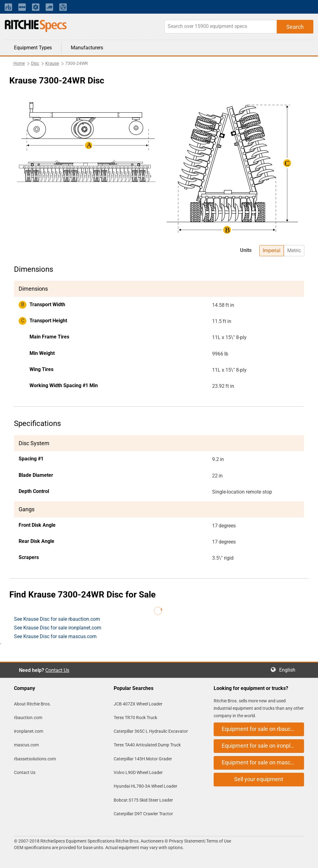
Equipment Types (33, 48)
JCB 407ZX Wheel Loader (138, 704)
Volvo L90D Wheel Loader (138, 772)
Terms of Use (218, 841)
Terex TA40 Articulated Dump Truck (147, 745)
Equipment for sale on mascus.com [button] (263, 762)
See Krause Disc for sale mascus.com (55, 636)
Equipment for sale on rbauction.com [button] (263, 729)
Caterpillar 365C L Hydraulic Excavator (151, 731)
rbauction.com (28, 718)
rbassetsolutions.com (35, 759)
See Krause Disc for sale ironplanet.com (58, 628)
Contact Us (57, 670)
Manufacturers (87, 48)
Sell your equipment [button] (259, 779)
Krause (52, 63)
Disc (35, 63)
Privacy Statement (187, 841)
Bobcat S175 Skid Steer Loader (143, 800)
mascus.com (26, 745)
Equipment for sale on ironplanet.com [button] (263, 746)
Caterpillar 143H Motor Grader (143, 759)
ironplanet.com (29, 731)
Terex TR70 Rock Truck (135, 718)
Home (19, 63)
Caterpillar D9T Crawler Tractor (143, 814)
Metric (294, 251)
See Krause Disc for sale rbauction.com (57, 619)
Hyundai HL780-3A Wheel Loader (145, 786)
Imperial (272, 251)
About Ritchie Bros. (32, 704)
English (289, 670)
